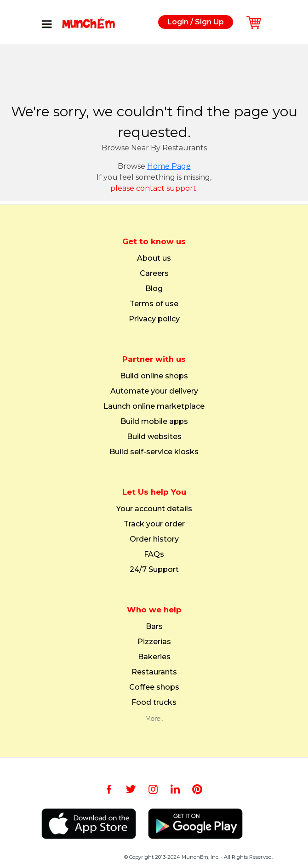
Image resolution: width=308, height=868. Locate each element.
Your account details (154, 509)
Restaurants (154, 672)
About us (154, 258)
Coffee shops (154, 687)
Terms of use (154, 304)
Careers (154, 274)
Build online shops (154, 376)
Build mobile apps (154, 422)
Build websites (154, 437)
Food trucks (154, 702)
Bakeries (154, 657)
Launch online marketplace (154, 406)
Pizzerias (154, 642)
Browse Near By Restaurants (154, 148)
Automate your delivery (154, 391)
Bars (154, 627)
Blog (154, 289)
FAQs (154, 554)
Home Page (169, 166)
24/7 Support (154, 570)
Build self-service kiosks (154, 452)
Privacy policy (154, 319)
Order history (154, 539)
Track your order (154, 524)
